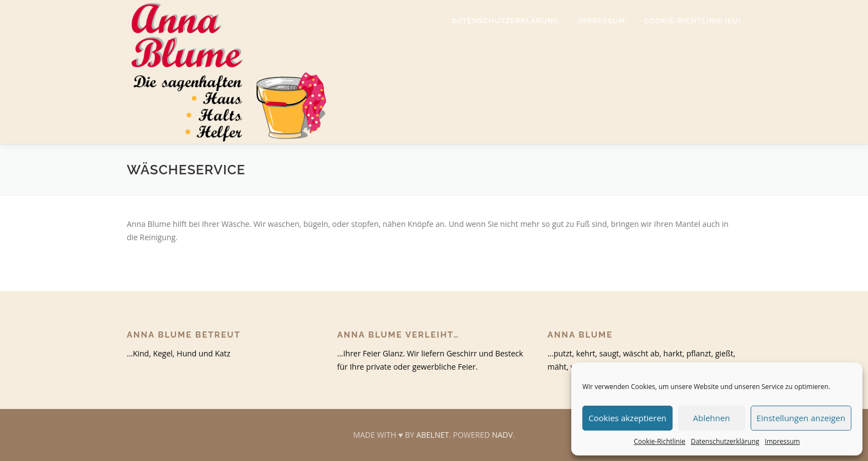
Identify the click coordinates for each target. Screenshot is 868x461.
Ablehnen (712, 418)
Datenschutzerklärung (725, 441)
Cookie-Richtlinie (660, 441)
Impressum (782, 441)
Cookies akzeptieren (627, 418)
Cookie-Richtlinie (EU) (693, 21)
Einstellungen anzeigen (801, 418)
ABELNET (433, 435)
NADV (502, 435)
